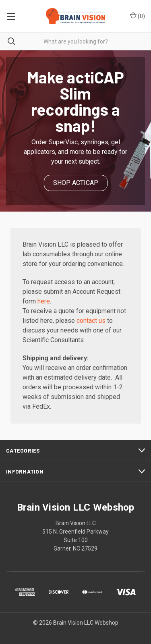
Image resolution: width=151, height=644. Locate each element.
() (138, 16)
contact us (91, 321)
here (44, 301)
